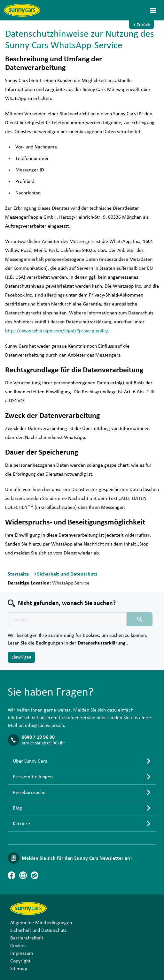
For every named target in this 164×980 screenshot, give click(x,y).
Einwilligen (21, 657)
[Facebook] (12, 875)
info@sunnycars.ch (44, 725)
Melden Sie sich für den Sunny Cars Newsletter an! (77, 858)
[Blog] (35, 875)
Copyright (20, 961)
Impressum (22, 953)
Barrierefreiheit (27, 938)
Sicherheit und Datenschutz (38, 930)
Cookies (18, 946)
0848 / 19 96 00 (38, 737)
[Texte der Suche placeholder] (67, 619)
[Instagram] (23, 875)
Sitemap (19, 969)
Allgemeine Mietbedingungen (41, 923)
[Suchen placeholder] (140, 619)
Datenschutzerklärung (102, 643)
